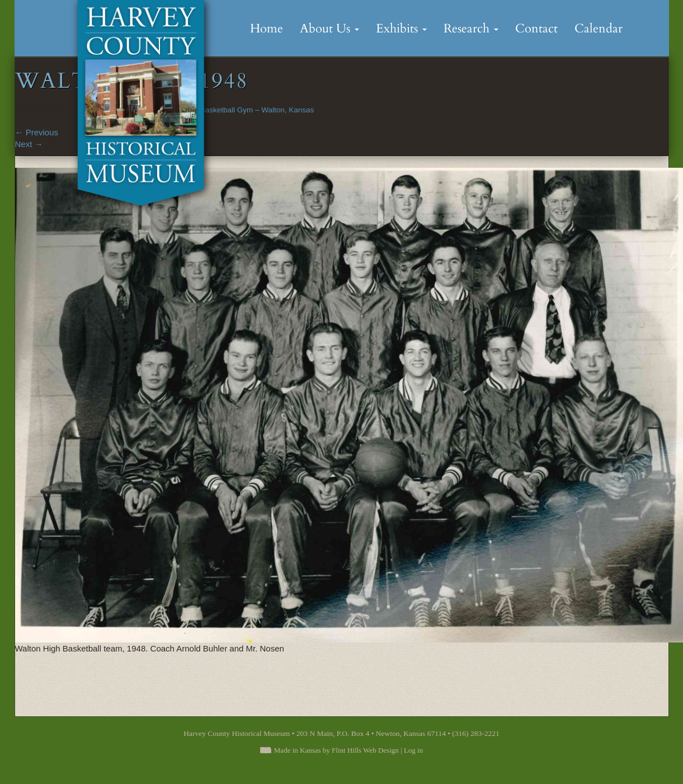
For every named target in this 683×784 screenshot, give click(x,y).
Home (267, 29)
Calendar (599, 29)
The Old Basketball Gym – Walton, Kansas (242, 110)
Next (29, 144)
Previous (37, 132)
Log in (413, 750)
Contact (536, 29)
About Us (329, 29)
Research (471, 29)
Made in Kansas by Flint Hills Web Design (336, 750)
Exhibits (401, 29)
